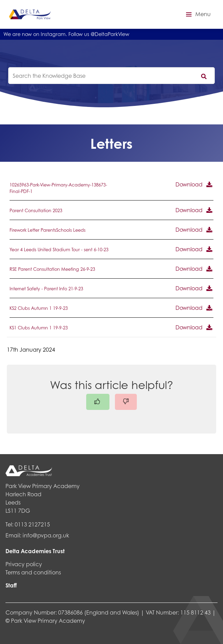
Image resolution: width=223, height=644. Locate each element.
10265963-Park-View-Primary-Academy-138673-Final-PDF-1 (58, 188)
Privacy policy (24, 564)
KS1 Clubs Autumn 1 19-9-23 (39, 328)
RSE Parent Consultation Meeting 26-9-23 (52, 269)
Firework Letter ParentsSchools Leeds (48, 230)
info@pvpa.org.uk (46, 535)
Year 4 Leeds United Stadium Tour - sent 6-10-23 (59, 250)
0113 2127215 (32, 524)
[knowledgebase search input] (112, 76)
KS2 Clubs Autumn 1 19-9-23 (39, 308)
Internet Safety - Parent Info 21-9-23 (46, 289)
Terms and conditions (33, 572)
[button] (197, 14)
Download (189, 184)
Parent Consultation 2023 (36, 210)
